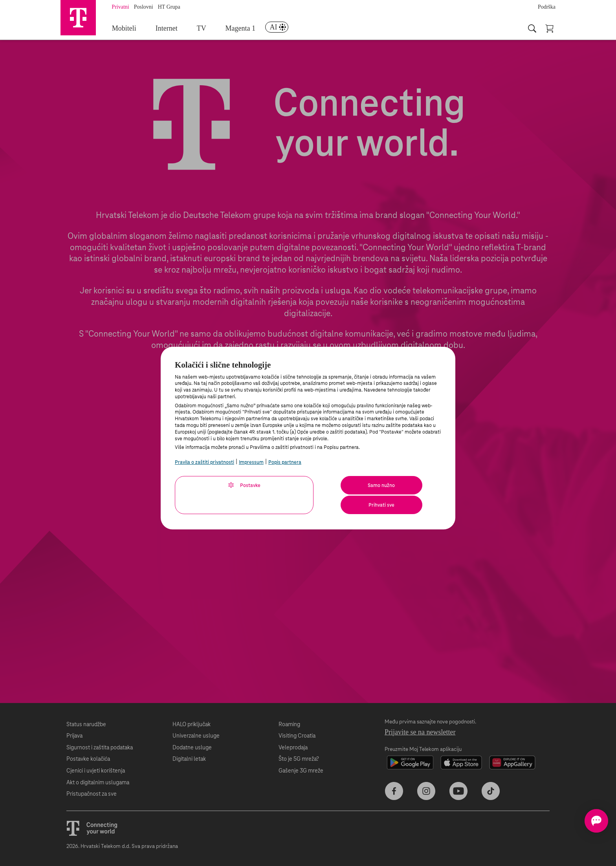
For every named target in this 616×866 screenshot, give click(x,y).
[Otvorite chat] (584, 821)
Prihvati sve (401, 485)
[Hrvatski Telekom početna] (80, 20)
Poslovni (148, 7)
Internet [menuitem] (170, 29)
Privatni (125, 7)
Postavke (211, 485)
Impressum (251, 462)
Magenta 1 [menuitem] (243, 29)
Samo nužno (324, 485)
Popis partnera (285, 462)
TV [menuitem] (205, 29)
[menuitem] (280, 29)
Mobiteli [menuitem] (128, 29)
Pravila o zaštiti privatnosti (204, 462)
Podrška (547, 7)
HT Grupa (173, 7)
